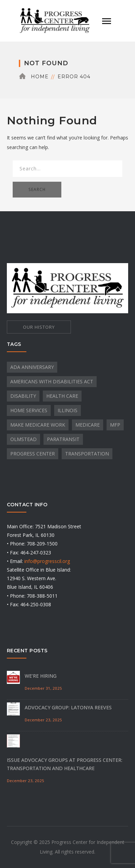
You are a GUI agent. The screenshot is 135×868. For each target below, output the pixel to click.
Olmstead (23, 439)
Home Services (29, 410)
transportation (87, 454)
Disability (23, 396)
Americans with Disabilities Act (52, 381)
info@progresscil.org (47, 561)
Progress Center (33, 454)
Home (40, 77)
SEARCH (37, 189)
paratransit (63, 439)
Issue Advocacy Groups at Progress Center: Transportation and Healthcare (65, 764)
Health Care (62, 396)
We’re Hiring (41, 676)
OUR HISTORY (39, 327)
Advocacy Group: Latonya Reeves (68, 707)
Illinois (67, 410)
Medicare (88, 425)
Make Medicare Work (38, 425)
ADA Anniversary (32, 367)
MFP (115, 425)
